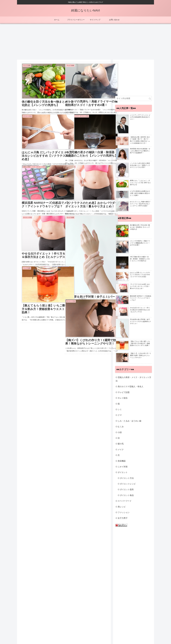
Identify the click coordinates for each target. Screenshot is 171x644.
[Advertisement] (85, 41)
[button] (150, 99)
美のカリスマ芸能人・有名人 (131, 387)
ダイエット (123, 472)
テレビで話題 (124, 392)
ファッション (124, 512)
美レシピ (122, 507)
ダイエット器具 (127, 489)
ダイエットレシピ (128, 484)
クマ (120, 415)
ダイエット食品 (127, 495)
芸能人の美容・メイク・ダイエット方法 (133, 379)
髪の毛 (121, 444)
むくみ (121, 427)
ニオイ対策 (123, 467)
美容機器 (122, 461)
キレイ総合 (123, 398)
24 (73, 393)
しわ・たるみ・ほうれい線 (130, 421)
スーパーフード (125, 501)
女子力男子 (123, 518)
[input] (133, 98)
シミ (120, 409)
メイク (121, 450)
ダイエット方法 (127, 478)
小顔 (120, 432)
